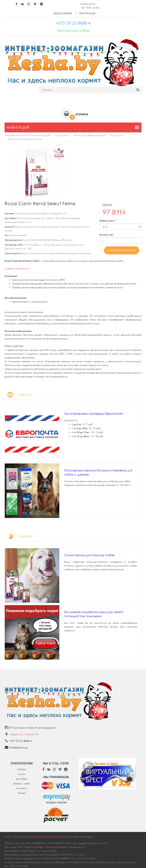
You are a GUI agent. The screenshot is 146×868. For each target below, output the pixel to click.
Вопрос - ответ (22, 784)
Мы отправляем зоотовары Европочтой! (94, 414)
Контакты (22, 788)
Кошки (22, 774)
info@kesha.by (88, 4)
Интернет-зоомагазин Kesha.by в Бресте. (44, 837)
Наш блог (19, 536)
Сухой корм (62, 135)
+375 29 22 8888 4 (21, 741)
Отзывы (22, 793)
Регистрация (87, 13)
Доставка (22, 779)
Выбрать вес (108, 221)
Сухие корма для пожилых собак (89, 555)
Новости (18, 395)
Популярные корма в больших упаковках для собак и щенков (98, 472)
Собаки (22, 769)
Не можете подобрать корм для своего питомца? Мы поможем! (94, 614)
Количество (106, 235)
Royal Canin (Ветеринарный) (90, 135)
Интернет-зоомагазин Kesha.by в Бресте (28, 135)
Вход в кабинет (63, 13)
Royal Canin (117, 135)
